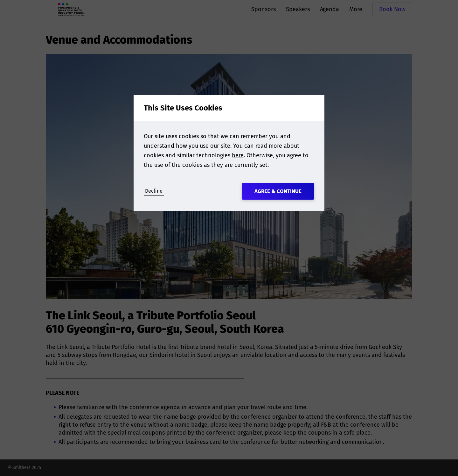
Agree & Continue (278, 191)
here (238, 155)
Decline (154, 191)
